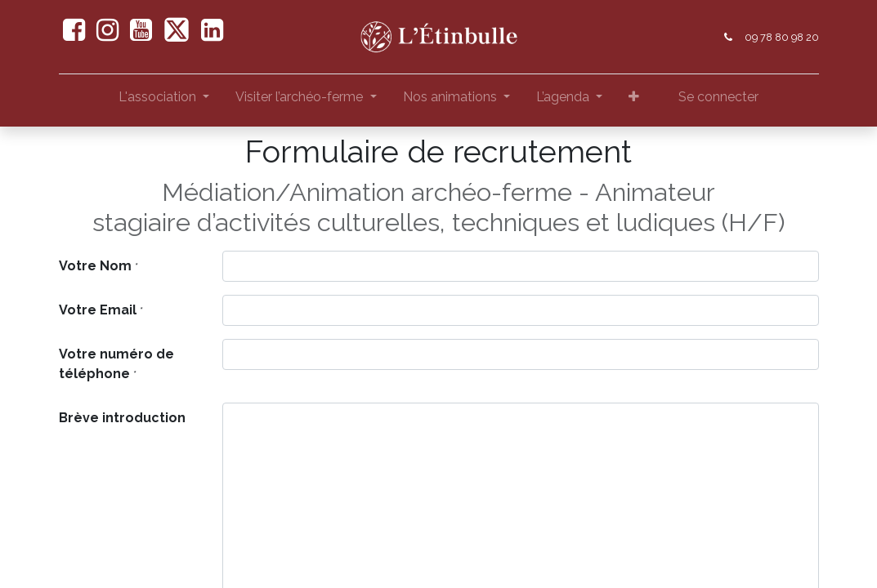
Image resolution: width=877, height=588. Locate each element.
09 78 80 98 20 (782, 37)
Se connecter (718, 97)
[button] (634, 100)
